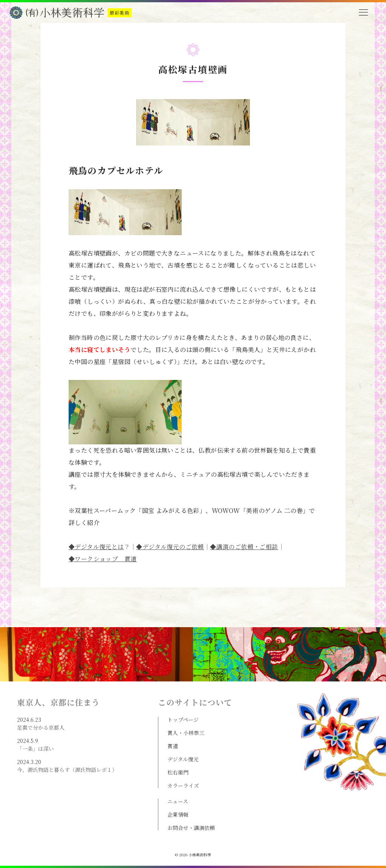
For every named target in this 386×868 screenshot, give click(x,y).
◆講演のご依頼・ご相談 (244, 547)
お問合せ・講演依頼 (191, 828)
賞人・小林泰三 (186, 733)
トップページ (183, 720)
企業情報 (178, 814)
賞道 (173, 746)
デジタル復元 (183, 759)
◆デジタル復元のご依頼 (170, 547)
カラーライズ (183, 785)
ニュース (178, 801)
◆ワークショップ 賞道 (103, 559)
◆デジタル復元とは (96, 547)
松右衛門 (178, 772)
